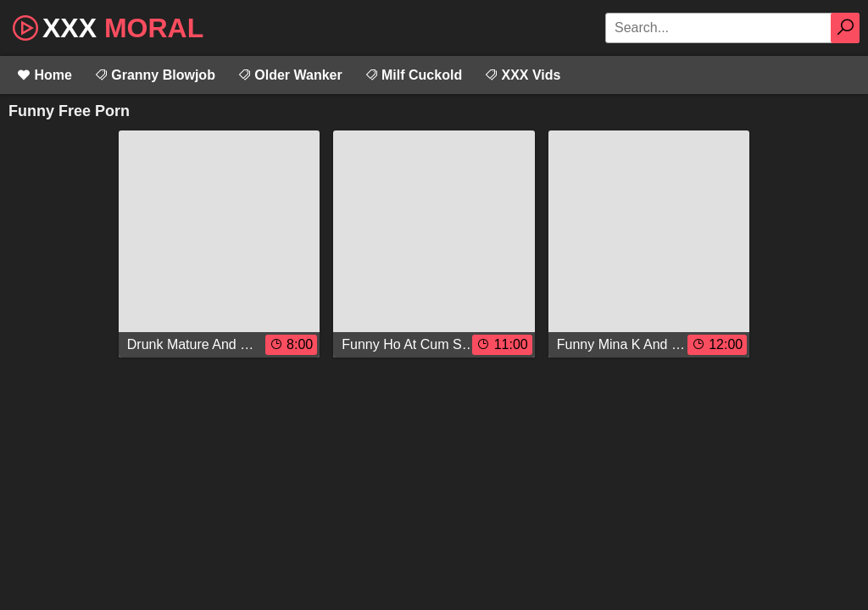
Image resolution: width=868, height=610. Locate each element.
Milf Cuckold (414, 75)
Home (45, 75)
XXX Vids (522, 75)
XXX (106, 26)
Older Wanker (290, 75)
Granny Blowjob (155, 75)
